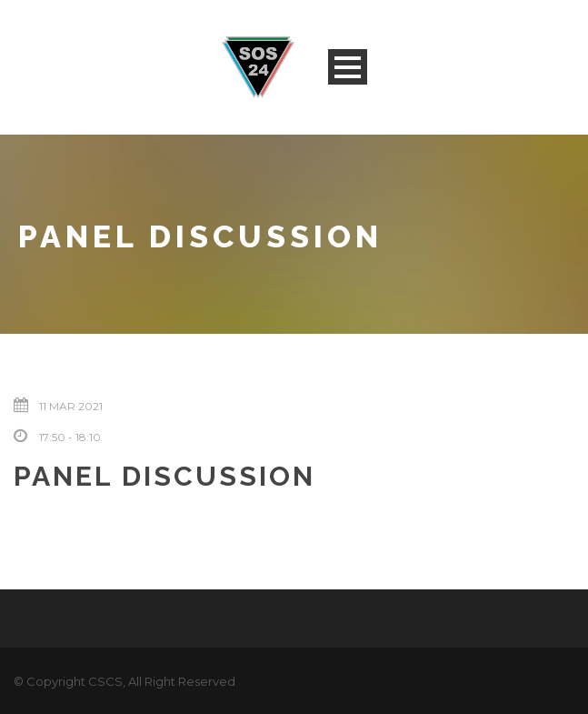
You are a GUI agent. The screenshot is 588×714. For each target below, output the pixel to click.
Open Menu (348, 67)
